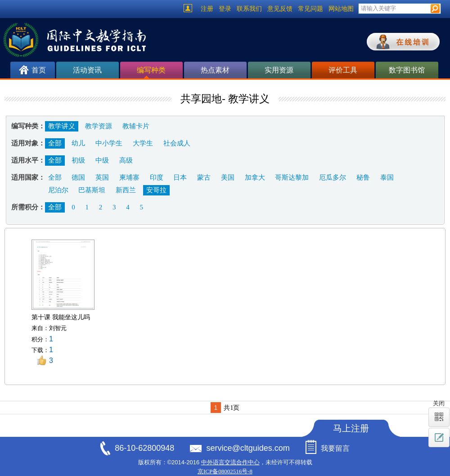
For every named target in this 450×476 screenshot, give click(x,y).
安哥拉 (156, 190)
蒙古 (204, 177)
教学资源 (99, 126)
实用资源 (279, 70)
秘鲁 (363, 177)
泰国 (387, 177)
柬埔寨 (129, 177)
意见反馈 (280, 9)
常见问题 (310, 9)
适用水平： (28, 160)
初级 (78, 160)
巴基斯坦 (92, 190)
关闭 (439, 403)
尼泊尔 (58, 190)
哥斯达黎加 (292, 177)
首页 (39, 70)
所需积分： (28, 207)
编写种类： (28, 126)
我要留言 (335, 448)
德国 (78, 177)
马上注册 (351, 428)
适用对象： (28, 143)
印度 (157, 177)
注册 (207, 9)
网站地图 (341, 9)
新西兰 (126, 190)
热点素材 (215, 70)
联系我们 (249, 9)
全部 (55, 143)
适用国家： (28, 177)
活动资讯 (87, 70)
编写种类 (151, 72)
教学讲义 (62, 126)
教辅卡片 (136, 126)
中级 (102, 160)
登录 (225, 9)
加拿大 (255, 177)
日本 (180, 177)
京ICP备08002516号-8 (225, 471)
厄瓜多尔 (333, 177)
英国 (102, 177)
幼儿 (78, 143)
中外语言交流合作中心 (230, 462)
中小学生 (109, 143)
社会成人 (177, 143)
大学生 (143, 143)
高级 (126, 160)
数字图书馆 (407, 70)
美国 (228, 177)
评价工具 (343, 70)
